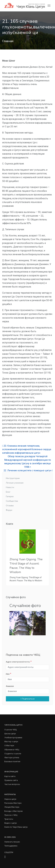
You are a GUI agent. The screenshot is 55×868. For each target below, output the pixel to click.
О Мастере (9, 745)
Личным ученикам (15, 483)
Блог (8, 492)
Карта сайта (10, 776)
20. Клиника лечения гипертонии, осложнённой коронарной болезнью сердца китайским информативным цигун (27, 449)
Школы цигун (10, 734)
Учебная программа (13, 738)
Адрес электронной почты (18, 662)
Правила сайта (11, 780)
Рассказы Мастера (13, 803)
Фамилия (10, 686)
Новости (10, 487)
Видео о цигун (11, 823)
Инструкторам (13, 478)
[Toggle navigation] (49, 6)
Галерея (10, 496)
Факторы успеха (12, 758)
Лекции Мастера (12, 807)
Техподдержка (11, 846)
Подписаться (27, 699)
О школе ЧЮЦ (11, 730)
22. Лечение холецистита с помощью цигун (28, 470)
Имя (8, 674)
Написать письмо (12, 842)
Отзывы (10, 506)
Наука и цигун (10, 799)
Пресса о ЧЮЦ (11, 815)
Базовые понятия (12, 761)
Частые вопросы (12, 784)
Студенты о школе (13, 754)
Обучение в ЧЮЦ (12, 750)
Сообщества (12, 501)
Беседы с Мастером (13, 811)
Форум (9, 510)
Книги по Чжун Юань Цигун (16, 827)
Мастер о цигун (11, 742)
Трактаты (9, 819)
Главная (8, 41)
